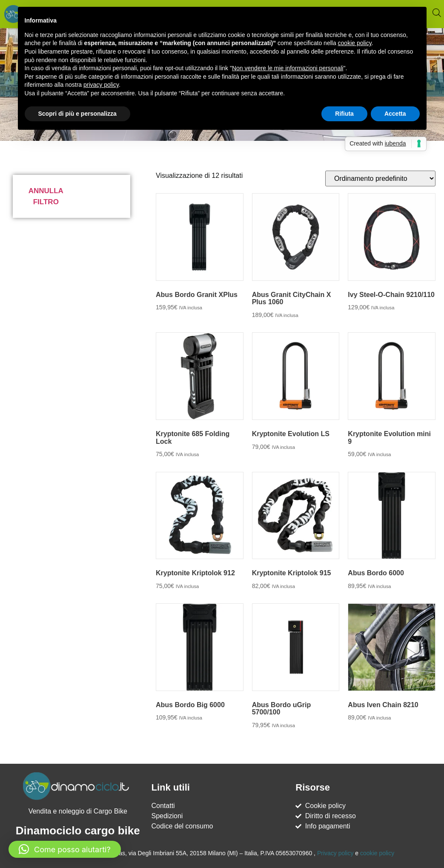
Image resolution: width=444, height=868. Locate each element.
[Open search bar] (437, 13)
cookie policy (377, 853)
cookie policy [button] (355, 43)
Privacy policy (335, 853)
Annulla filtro (46, 196)
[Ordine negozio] (380, 178)
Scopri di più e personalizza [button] (77, 114)
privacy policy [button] (101, 85)
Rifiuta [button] (344, 114)
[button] (65, 849)
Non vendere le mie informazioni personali (288, 68)
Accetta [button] (395, 114)
